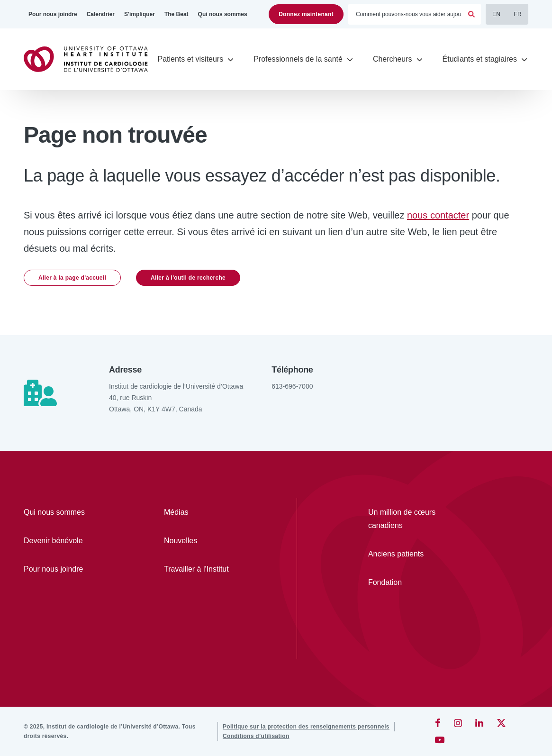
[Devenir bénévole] (66, 541)
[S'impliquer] (140, 14)
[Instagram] (458, 723)
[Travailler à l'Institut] (207, 569)
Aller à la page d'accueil (72, 278)
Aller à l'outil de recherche (188, 278)
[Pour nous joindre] (53, 14)
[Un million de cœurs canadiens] (413, 519)
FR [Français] (518, 14)
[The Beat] (176, 14)
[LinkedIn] (479, 723)
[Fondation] (413, 583)
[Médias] (207, 512)
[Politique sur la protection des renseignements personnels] (306, 727)
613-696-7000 (292, 386)
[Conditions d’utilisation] (256, 736)
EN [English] (496, 14)
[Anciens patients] (413, 554)
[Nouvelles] (207, 541)
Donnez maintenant (306, 14)
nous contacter (438, 215)
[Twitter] (501, 723)
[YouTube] (440, 740)
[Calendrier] (101, 14)
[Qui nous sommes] (223, 14)
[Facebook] (438, 723)
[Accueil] (90, 59)
